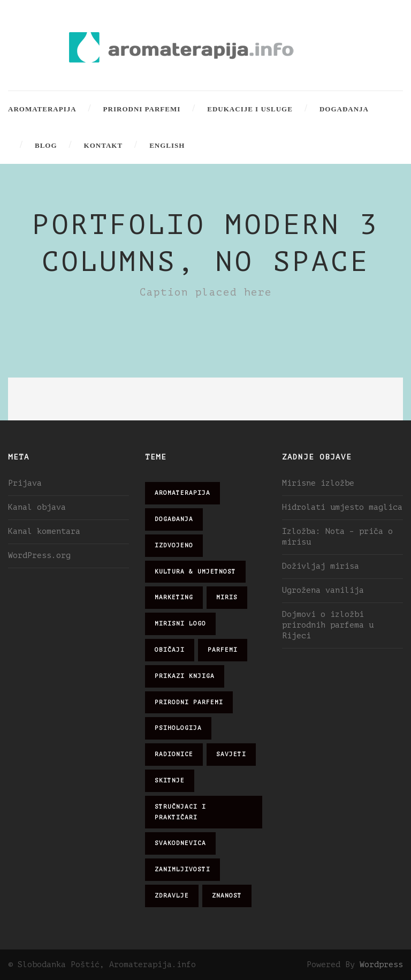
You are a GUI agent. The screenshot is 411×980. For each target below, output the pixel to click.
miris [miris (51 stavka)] (227, 597)
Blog (46, 145)
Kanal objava (37, 507)
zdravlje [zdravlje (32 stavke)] (172, 896)
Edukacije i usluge (250, 109)
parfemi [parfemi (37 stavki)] (223, 650)
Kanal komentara (44, 532)
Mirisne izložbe (318, 483)
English (167, 145)
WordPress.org (39, 556)
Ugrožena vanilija (323, 590)
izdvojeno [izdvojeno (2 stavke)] (174, 545)
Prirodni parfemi (142, 109)
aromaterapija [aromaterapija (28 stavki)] (182, 493)
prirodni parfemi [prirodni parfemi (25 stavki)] (189, 702)
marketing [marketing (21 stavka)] (174, 597)
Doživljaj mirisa (321, 566)
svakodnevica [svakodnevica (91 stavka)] (180, 843)
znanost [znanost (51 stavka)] (227, 896)
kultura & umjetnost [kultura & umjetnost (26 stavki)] (195, 572)
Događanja (344, 109)
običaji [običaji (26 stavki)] (170, 650)
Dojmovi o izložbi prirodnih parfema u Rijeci (328, 625)
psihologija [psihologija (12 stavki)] (178, 728)
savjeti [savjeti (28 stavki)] (231, 754)
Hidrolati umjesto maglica (342, 507)
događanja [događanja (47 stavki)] (174, 519)
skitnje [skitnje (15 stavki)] (170, 781)
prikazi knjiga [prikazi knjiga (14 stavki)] (185, 676)
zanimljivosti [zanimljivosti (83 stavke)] (182, 869)
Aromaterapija (42, 109)
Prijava (25, 483)
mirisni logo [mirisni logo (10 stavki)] (180, 624)
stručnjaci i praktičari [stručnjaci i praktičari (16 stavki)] (180, 812)
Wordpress (381, 965)
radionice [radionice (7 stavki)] (174, 754)
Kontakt (104, 145)
